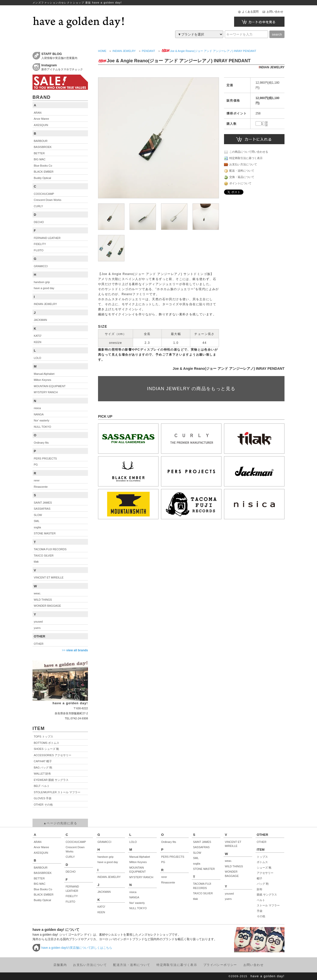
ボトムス (262, 862)
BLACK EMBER (44, 895)
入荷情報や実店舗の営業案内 (65, 56)
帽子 (260, 878)
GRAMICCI (104, 842)
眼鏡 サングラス (267, 895)
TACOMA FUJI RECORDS (202, 886)
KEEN (101, 912)
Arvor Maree (41, 847)
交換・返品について (239, 177)
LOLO (133, 842)
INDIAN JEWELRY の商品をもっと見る (191, 389)
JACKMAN (104, 892)
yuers (228, 899)
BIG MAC (40, 884)
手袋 (260, 911)
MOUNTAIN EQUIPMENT (137, 870)
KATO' (101, 907)
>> (75, 650)
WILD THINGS (234, 866)
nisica (133, 892)
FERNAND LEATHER (72, 889)
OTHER (262, 842)
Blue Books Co (43, 889)
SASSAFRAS (201, 847)
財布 (260, 889)
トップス (262, 857)
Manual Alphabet (140, 857)
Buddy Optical (42, 900)
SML (196, 858)
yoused (229, 894)
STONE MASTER (204, 869)
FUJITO (70, 902)
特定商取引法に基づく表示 (243, 158)
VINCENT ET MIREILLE (233, 844)
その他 (261, 916)
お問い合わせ (275, 12)
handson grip (106, 857)
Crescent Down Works (75, 849)
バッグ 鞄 (263, 884)
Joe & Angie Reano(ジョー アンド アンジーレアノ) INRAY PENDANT (209, 51)
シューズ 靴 (264, 868)
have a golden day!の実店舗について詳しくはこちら (77, 948)
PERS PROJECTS (173, 857)
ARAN (38, 842)
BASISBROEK (43, 873)
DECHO (71, 872)
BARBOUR (41, 868)
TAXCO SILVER (203, 893)
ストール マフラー (268, 905)
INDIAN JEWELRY (124, 51)
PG (163, 862)
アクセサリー (265, 873)
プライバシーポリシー (220, 965)
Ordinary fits (169, 842)
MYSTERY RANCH (141, 877)
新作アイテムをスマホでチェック (65, 67)
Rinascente (168, 882)
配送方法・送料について (132, 965)
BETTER (39, 878)
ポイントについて (238, 183)
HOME (102, 51)
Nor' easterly (137, 903)
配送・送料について (239, 171)
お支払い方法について (241, 165)
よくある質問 (250, 12)
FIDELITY (72, 896)
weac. (228, 861)
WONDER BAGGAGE (232, 874)
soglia (197, 864)
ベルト (261, 900)
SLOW (197, 853)
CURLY (70, 857)
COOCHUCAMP (76, 842)
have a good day (108, 862)
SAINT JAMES (202, 842)
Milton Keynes (138, 862)
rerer (164, 877)
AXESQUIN (41, 853)
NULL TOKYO (138, 908)
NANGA (134, 897)
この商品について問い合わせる (246, 152)
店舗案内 (60, 965)
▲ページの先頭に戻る (60, 823)
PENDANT (149, 51)
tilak (196, 899)
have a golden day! (267, 976)
